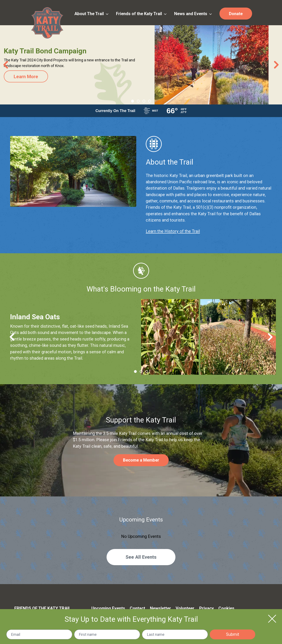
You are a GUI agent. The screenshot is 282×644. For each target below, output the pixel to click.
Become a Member (141, 460)
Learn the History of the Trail (173, 231)
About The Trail (91, 14)
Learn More (27, 77)
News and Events (193, 14)
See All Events (141, 557)
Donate (236, 14)
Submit (233, 634)
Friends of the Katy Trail (141, 14)
